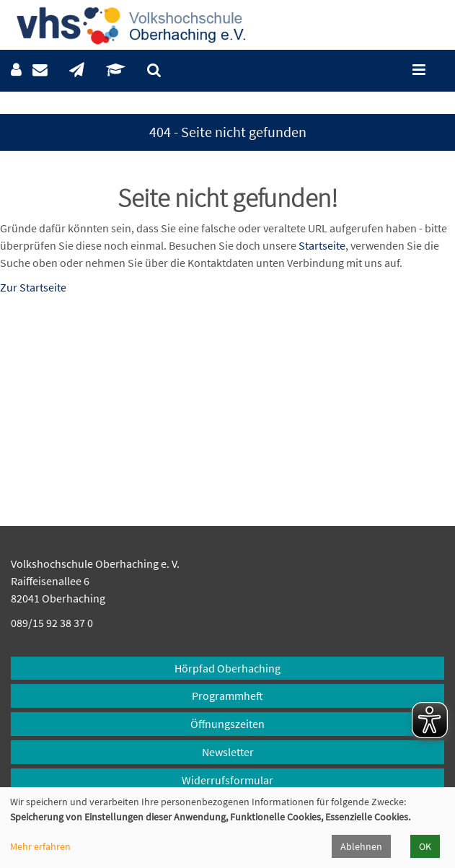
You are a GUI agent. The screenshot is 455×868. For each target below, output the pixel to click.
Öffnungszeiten (227, 724)
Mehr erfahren (40, 846)
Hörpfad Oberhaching (227, 668)
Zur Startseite (33, 287)
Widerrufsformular (227, 780)
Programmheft (227, 696)
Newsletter (228, 752)
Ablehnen (361, 846)
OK (425, 846)
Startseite (322, 245)
